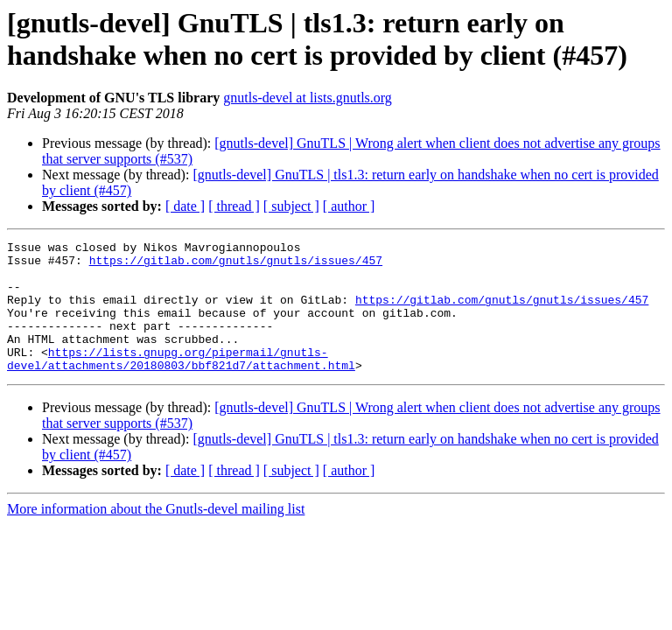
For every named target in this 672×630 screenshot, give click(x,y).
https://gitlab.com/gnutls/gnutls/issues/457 (236, 265)
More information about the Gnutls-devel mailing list (156, 535)
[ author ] (349, 206)
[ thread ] (234, 206)
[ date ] (185, 206)
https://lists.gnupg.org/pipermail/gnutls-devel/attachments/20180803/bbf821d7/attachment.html (181, 383)
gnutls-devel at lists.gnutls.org (308, 98)
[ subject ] (291, 206)
